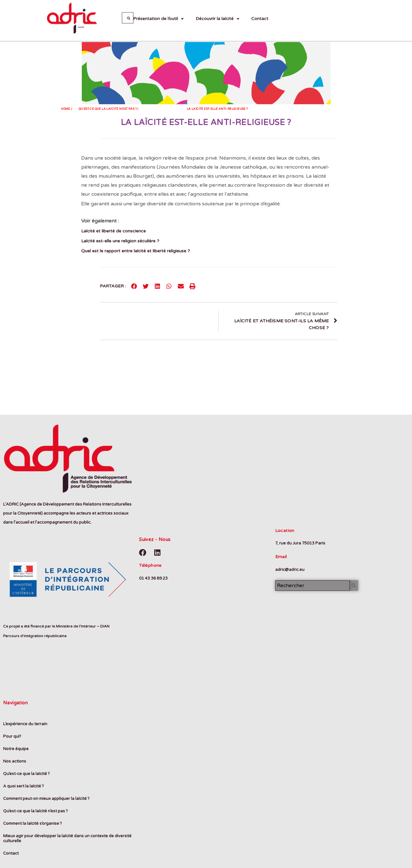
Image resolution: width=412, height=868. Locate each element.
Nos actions (15, 761)
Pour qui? (12, 736)
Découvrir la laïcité (218, 9)
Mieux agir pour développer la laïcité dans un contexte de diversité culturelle (67, 838)
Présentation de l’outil (158, 9)
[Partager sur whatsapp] (169, 286)
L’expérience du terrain (25, 724)
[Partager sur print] (192, 286)
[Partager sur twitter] (146, 286)
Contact (260, 9)
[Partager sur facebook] (134, 286)
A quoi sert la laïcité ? (23, 786)
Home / (67, 109)
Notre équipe (16, 749)
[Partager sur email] (181, 286)
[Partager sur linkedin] (158, 286)
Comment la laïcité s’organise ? (32, 824)
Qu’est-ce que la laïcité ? (26, 774)
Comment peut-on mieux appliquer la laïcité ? (46, 799)
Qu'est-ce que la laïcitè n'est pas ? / (109, 109)
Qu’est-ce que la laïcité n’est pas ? (35, 811)
